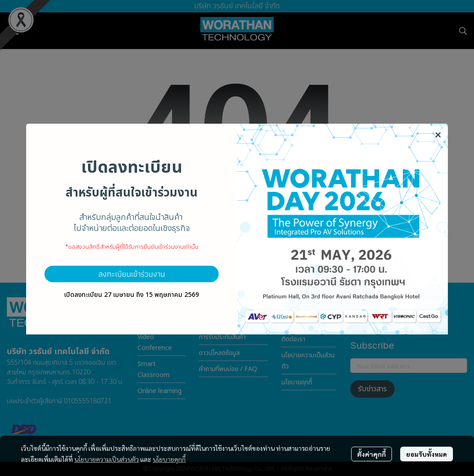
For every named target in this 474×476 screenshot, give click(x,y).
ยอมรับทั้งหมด (427, 454)
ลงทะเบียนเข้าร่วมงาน (132, 274)
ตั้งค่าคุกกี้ (372, 454)
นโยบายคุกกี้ (169, 459)
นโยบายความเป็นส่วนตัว (107, 459)
